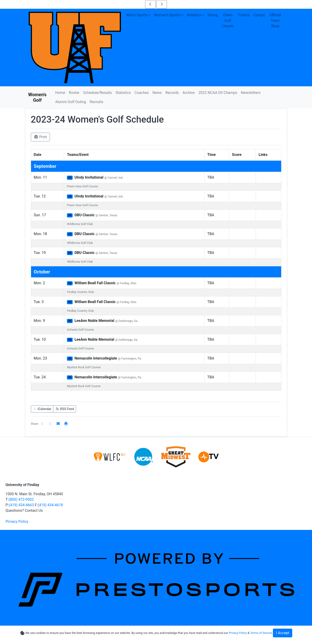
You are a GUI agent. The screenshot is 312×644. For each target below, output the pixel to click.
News (157, 93)
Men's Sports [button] (137, 15)
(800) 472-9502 (21, 499)
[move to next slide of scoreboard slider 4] (162, 4)
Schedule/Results (98, 93)
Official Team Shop (275, 21)
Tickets (244, 15)
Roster (74, 93)
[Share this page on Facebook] (42, 424)
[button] (66, 424)
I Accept (283, 633)
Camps (259, 15)
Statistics (123, 93)
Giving (213, 15)
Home (60, 93)
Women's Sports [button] (167, 15)
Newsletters (251, 93)
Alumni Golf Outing (71, 102)
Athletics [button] (194, 15)
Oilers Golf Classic (228, 21)
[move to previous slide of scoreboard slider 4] (150, 4)
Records (172, 93)
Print (40, 137)
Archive (189, 93)
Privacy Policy (17, 522)
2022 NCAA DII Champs (218, 93)
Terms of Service (261, 633)
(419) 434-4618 (50, 505)
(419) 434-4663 (21, 505)
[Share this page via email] (58, 424)
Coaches (142, 93)
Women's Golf (37, 97)
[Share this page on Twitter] (50, 424)
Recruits (96, 102)
